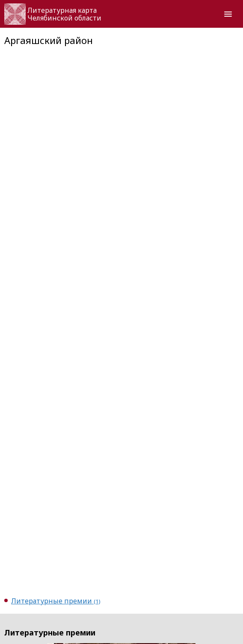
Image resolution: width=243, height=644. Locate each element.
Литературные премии (56, 601)
